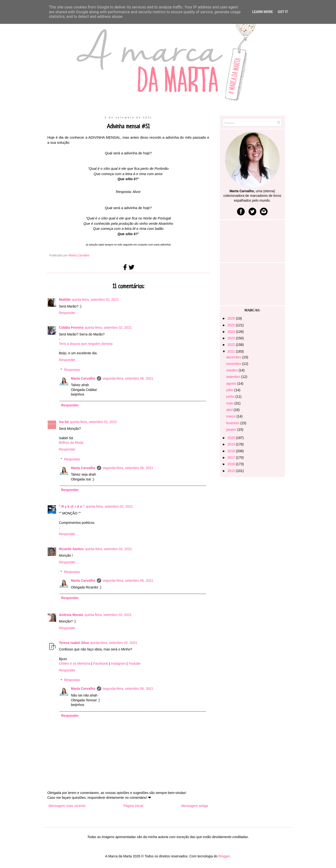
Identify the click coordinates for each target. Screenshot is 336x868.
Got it (283, 12)
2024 (232, 332)
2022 (232, 345)
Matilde (65, 300)
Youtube (135, 663)
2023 (232, 338)
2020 (232, 438)
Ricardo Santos (71, 549)
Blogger (224, 856)
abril (230, 410)
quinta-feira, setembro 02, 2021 (96, 300)
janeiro (232, 430)
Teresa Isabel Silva (74, 643)
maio (230, 403)
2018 (232, 451)
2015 (232, 471)
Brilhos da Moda (71, 443)
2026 (232, 318)
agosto (232, 383)
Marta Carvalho (83, 378)
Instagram (118, 663)
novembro (234, 364)
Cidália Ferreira (71, 328)
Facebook (101, 663)
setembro (234, 377)
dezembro (234, 357)
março (231, 416)
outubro (232, 370)
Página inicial (133, 806)
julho (230, 390)
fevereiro (233, 423)
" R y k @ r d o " (72, 506)
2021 (232, 351)
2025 (232, 325)
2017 (232, 458)
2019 (232, 444)
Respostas (72, 370)
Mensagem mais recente (67, 806)
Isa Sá (64, 422)
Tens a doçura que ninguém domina (86, 344)
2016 (232, 464)
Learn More (263, 12)
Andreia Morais (71, 615)
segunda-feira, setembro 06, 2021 (128, 378)
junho (231, 396)
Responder (67, 313)
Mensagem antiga (194, 806)
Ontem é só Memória (75, 663)
